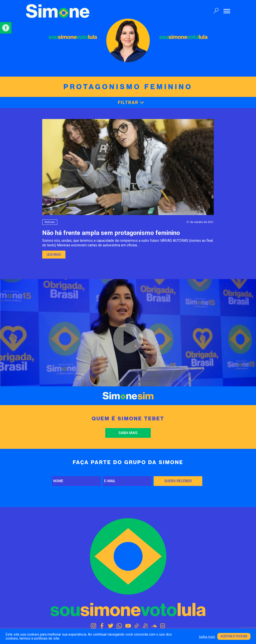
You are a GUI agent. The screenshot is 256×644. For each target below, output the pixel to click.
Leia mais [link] (54, 255)
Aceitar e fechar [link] (234, 636)
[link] (6, 28)
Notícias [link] (50, 222)
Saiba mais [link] (128, 433)
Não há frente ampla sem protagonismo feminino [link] (111, 233)
